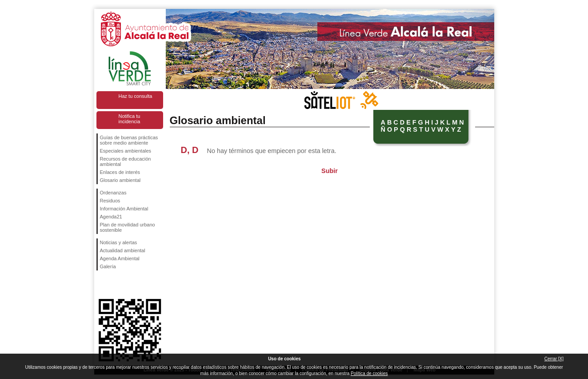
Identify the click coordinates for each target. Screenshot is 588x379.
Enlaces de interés (120, 172)
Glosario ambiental (120, 180)
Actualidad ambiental (123, 250)
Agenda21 (111, 217)
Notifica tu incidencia (130, 119)
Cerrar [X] (554, 359)
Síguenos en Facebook (102, 285)
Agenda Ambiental (120, 258)
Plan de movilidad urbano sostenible (128, 227)
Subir (330, 171)
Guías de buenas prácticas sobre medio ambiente (129, 140)
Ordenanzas (113, 193)
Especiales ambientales (126, 151)
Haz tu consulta (136, 96)
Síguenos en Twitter (116, 285)
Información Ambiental (124, 209)
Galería (108, 266)
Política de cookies (369, 373)
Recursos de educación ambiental (126, 161)
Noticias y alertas (119, 242)
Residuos (110, 201)
